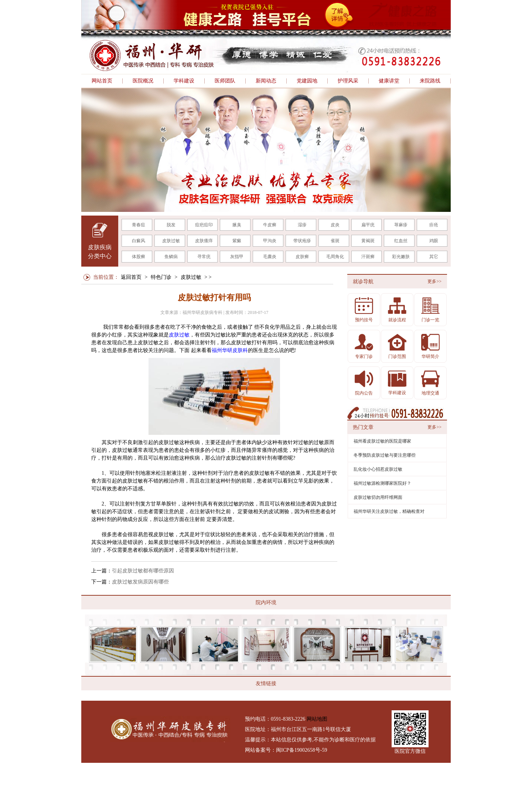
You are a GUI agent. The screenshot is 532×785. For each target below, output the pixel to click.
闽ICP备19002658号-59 (301, 750)
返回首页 (131, 277)
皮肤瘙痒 (204, 241)
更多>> (434, 281)
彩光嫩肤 (401, 257)
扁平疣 (368, 225)
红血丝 (401, 241)
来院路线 (430, 81)
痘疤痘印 (204, 225)
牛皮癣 (270, 225)
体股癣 (139, 257)
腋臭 (237, 225)
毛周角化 (335, 257)
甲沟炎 (270, 241)
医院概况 (143, 81)
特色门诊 (161, 277)
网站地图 (317, 719)
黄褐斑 (368, 241)
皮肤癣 (302, 257)
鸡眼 (434, 241)
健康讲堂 (389, 81)
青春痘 (139, 225)
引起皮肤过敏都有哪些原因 (143, 571)
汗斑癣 (368, 257)
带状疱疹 (302, 241)
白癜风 (139, 241)
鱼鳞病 (171, 257)
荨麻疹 (401, 225)
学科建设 (184, 81)
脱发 (171, 225)
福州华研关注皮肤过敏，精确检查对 (389, 511)
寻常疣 (204, 257)
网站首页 (102, 81)
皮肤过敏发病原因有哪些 (140, 582)
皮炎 (335, 225)
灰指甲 (237, 257)
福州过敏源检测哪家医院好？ (382, 483)
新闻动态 (266, 81)
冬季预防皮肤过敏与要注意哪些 (385, 455)
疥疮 (434, 225)
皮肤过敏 (171, 241)
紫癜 (237, 241)
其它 (434, 257)
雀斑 (335, 241)
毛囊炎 (270, 257)
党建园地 (307, 81)
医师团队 (225, 81)
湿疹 (302, 225)
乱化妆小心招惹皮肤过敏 (378, 469)
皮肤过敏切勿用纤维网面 (378, 497)
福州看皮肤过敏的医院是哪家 (382, 441)
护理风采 (348, 81)
